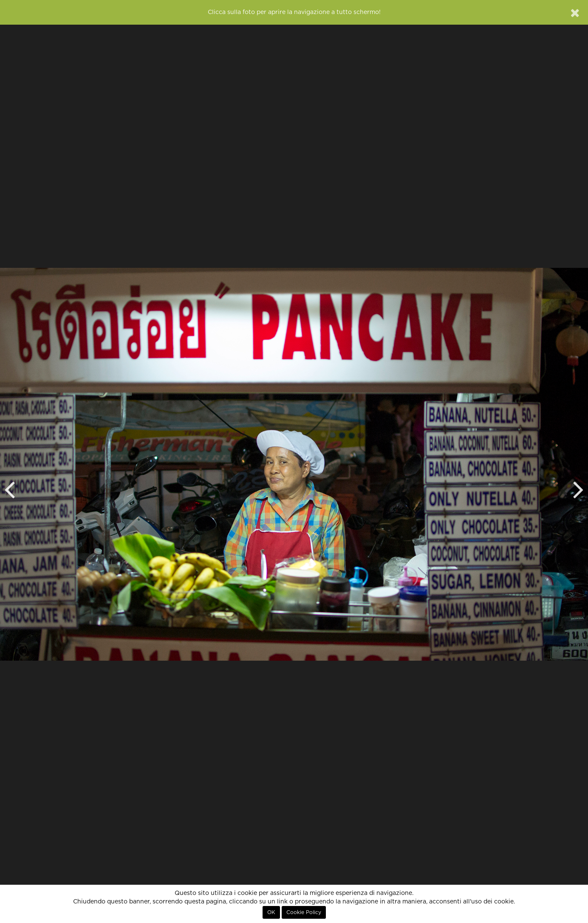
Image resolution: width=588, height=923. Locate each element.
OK (271, 912)
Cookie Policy (304, 912)
